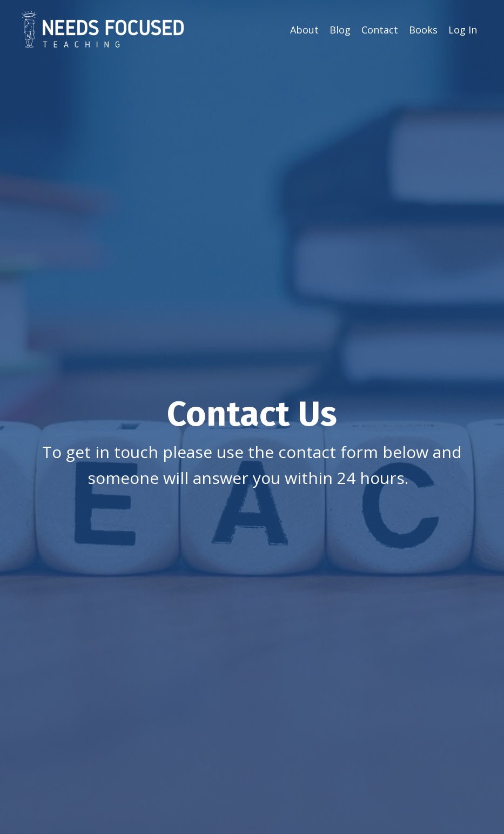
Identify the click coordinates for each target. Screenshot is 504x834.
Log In (463, 30)
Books (423, 30)
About (304, 30)
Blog (340, 30)
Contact (380, 30)
